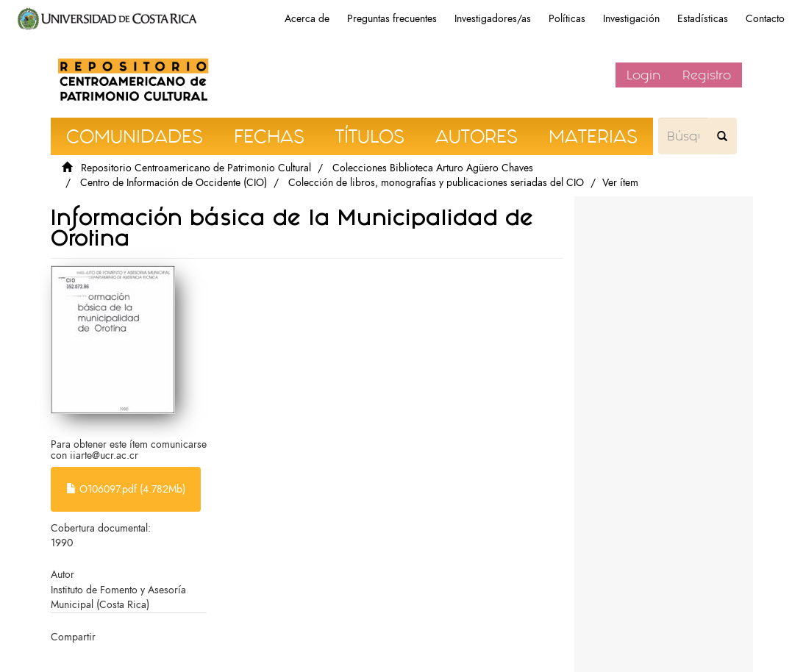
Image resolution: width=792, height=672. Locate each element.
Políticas (567, 19)
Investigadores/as (493, 19)
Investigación (631, 19)
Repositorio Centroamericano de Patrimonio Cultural (196, 168)
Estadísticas (703, 19)
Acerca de (307, 19)
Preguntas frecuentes (392, 19)
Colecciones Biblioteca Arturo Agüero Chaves (433, 168)
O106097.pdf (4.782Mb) (126, 489)
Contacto (765, 19)
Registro (707, 75)
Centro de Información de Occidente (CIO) (174, 183)
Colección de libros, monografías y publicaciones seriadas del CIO (436, 183)
